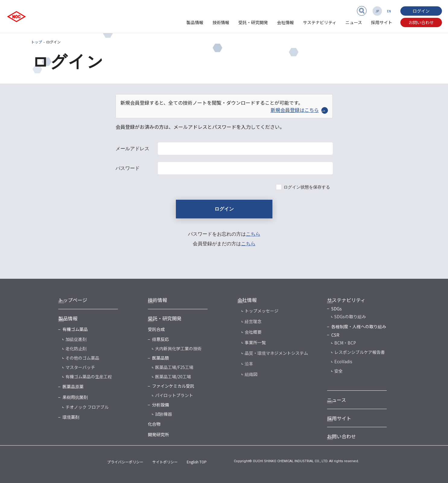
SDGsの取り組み (350, 316)
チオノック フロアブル (87, 407)
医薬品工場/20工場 (173, 377)
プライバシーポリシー (125, 462)
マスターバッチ (80, 367)
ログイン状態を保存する (307, 187)
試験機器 (164, 414)
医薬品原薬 (73, 386)
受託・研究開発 (253, 22)
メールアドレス (132, 149)
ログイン (421, 11)
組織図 (251, 374)
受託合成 (156, 329)
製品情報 (195, 22)
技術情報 (221, 22)
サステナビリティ (320, 22)
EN (389, 11)
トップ (37, 42)
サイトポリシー (165, 462)
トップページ (73, 300)
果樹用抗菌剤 (75, 397)
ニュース (354, 22)
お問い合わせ (421, 22)
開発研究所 (158, 434)
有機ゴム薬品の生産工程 (89, 377)
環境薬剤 (71, 417)
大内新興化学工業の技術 (178, 348)
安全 (338, 371)
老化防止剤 (76, 348)
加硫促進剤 (76, 339)
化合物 (154, 424)
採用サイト (382, 22)
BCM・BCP (345, 343)
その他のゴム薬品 (82, 358)
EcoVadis (343, 361)
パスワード (128, 168)
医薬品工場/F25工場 (174, 367)
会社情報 (285, 22)
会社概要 (253, 332)
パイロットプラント (174, 395)
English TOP (197, 462)
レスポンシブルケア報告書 (360, 352)
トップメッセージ (262, 311)
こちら (253, 234)
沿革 (249, 364)
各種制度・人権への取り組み (359, 326)
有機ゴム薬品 (75, 329)
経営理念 (253, 321)
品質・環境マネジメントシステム (276, 353)
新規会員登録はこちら (299, 110)
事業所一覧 (255, 342)
